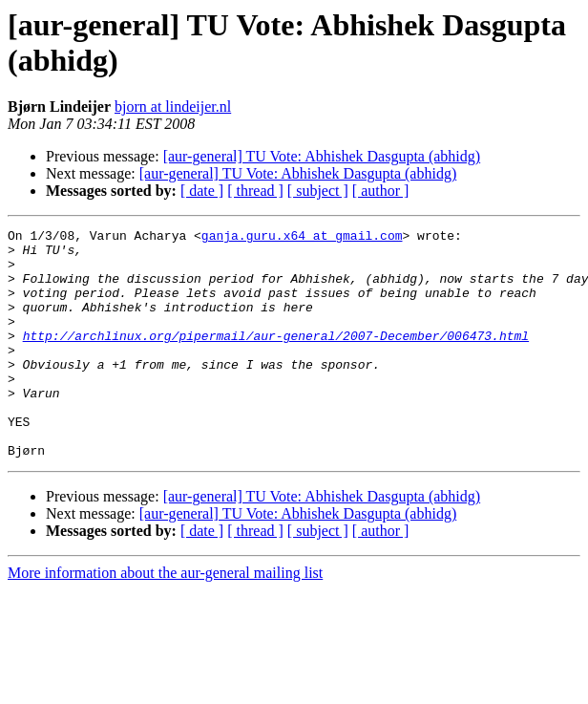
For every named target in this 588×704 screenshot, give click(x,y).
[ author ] (381, 191)
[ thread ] (255, 191)
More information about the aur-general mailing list (165, 619)
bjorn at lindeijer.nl (173, 107)
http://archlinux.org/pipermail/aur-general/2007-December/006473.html (276, 358)
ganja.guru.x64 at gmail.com (302, 238)
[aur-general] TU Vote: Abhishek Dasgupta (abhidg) (322, 156)
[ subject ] (318, 191)
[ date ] (202, 191)
